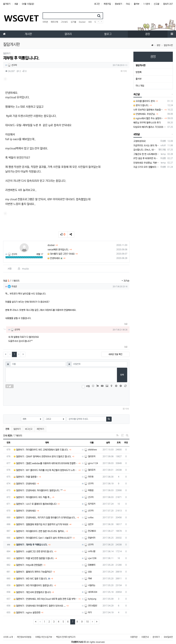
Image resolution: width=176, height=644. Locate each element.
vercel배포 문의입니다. (58, 250)
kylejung (90, 599)
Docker (82, 22)
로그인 (97, 4)
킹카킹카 (90, 504)
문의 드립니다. (141, 105)
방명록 (139, 72)
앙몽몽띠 (90, 565)
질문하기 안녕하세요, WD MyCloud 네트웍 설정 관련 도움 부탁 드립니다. (46, 599)
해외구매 (54, 22)
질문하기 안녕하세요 (25, 484)
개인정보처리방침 (24, 637)
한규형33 (90, 531)
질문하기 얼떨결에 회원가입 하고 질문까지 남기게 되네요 (41, 524)
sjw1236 (90, 558)
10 (87, 622)
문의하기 (156, 637)
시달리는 (90, 585)
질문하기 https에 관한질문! (28, 565)
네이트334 (91, 592)
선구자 (12, 65)
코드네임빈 (91, 606)
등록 (122, 375)
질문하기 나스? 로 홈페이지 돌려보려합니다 (35, 504)
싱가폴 (73, 22)
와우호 (89, 477)
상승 (88, 572)
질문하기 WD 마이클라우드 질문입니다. (33, 585)
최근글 (137, 94)
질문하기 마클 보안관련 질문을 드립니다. (34, 558)
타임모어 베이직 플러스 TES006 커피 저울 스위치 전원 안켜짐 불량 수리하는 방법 (150, 127)
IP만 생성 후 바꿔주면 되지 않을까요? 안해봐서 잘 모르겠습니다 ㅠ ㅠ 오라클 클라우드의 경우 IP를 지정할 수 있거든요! (146, 158)
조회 (119, 443)
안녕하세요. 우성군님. (144, 114)
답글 (126, 324)
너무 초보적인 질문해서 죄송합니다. (149, 110)
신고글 (157, 4)
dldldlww (90, 450)
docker (51, 245)
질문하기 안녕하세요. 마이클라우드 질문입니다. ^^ (38, 490)
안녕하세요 (54, 258)
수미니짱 (90, 551)
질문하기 (17, 429)
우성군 (12, 286)
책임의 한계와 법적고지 (66, 637)
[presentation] (66, 396)
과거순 (126, 281)
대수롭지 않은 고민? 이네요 (61, 254)
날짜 (108, 443)
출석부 (137, 4)
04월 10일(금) (28, 4)
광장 (158, 45)
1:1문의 (147, 4)
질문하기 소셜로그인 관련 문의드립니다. (34, 552)
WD (90, 22)
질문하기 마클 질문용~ (26, 477)
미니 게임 (140, 86)
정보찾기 (118, 4)
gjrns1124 (91, 463)
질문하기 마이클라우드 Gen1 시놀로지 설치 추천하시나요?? (43, 538)
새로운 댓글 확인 (115, 354)
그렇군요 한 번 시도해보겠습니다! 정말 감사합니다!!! (147, 154)
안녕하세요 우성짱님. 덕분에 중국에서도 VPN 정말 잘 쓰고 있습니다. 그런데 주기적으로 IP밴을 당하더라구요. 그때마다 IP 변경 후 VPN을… (147, 163)
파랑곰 (89, 490)
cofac (89, 518)
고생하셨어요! (140, 141)
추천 (126, 443)
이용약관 (134, 637)
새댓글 (137, 134)
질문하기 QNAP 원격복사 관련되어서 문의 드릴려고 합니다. (43, 457)
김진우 (89, 524)
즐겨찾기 (7, 4)
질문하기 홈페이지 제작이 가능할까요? (33, 572)
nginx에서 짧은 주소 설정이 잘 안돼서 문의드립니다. (149, 118)
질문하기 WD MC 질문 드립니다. (31, 579)
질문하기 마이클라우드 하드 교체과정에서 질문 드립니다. (41, 450)
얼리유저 (90, 456)
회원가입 (107, 4)
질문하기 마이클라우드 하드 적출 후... (32, 497)
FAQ (128, 4)
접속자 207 (168, 4)
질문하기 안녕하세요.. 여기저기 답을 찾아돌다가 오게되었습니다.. (45, 518)
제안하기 (40, 429)
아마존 (45, 22)
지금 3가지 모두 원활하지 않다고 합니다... (146, 167)
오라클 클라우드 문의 (144, 101)
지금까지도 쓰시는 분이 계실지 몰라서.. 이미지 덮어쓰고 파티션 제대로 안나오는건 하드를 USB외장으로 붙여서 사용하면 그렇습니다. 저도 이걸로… (146, 146)
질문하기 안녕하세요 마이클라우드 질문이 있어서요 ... (40, 606)
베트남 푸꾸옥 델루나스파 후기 (147, 123)
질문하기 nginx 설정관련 (27, 613)
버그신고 (29, 429)
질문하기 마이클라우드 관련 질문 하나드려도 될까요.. (39, 531)
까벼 (88, 579)
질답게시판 (168, 45)
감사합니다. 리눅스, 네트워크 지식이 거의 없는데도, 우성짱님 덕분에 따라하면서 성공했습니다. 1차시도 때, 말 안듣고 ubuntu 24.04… (145, 150)
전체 (7, 429)
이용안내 (145, 637)
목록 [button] (124, 71)
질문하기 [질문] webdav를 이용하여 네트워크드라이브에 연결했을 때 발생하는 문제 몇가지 (46, 463)
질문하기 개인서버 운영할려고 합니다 (32, 592)
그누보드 (64, 22)
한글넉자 (90, 538)
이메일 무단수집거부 (44, 637)
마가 (88, 612)
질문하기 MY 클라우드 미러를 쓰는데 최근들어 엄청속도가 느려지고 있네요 (46, 470)
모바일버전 (168, 637)
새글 (16, 4)
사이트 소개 (8, 637)
